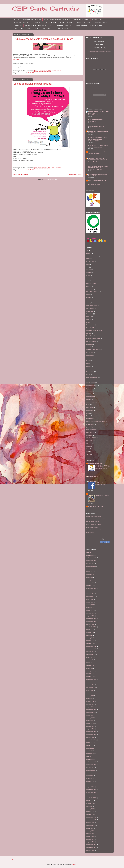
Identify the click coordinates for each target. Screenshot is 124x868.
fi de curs (89, 366)
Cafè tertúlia (90, 289)
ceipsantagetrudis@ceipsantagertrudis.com (99, 52)
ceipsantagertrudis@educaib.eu (99, 49)
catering (89, 303)
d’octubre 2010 (90, 795)
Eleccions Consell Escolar (93, 339)
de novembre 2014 (91, 682)
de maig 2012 (90, 748)
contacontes (90, 311)
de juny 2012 (90, 745)
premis (88, 413)
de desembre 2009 (91, 817)
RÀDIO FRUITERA (47, 29)
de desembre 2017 (91, 588)
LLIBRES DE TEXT (98, 19)
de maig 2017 (90, 605)
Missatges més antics (74, 175)
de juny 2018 (90, 572)
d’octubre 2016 (90, 624)
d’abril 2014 (89, 699)
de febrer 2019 (90, 552)
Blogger (74, 864)
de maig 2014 (90, 696)
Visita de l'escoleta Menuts (95, 147)
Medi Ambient (90, 397)
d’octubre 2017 (90, 594)
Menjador (89, 399)
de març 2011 (90, 781)
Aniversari (89, 278)
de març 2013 (90, 723)
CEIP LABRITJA (93, 481)
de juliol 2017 (90, 599)
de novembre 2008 (91, 847)
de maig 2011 (90, 776)
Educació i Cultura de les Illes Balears (97, 530)
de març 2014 (90, 701)
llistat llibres (89, 391)
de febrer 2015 (90, 674)
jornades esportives (92, 386)
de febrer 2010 (90, 812)
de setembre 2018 (91, 566)
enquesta (89, 347)
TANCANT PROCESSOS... (95, 154)
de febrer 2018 (90, 583)
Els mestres (90, 344)
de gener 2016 (90, 643)
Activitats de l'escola (92, 256)
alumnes (89, 272)
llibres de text (90, 388)
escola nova (90, 352)
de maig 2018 (90, 574)
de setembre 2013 (91, 712)
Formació (89, 369)
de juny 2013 (90, 715)
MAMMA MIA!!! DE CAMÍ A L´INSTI (98, 152)
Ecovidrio (89, 333)
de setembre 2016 (91, 627)
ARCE (88, 281)
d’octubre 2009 (90, 823)
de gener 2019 (90, 555)
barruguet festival (91, 284)
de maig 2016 (90, 632)
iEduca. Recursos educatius (94, 516)
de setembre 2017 (91, 597)
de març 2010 (90, 809)
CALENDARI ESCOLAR (100, 22)
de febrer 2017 (90, 613)
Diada (88, 322)
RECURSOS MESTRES (66, 22)
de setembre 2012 (91, 740)
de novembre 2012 (91, 734)
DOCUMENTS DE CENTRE (81, 19)
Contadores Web (105, 544)
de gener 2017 (90, 616)
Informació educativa (92, 377)
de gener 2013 (90, 729)
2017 (88, 250)
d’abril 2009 (89, 834)
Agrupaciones (90, 261)
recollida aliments (91, 430)
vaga (88, 452)
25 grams (89, 253)
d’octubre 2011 (90, 767)
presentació (89, 419)
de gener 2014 (90, 707)
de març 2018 (90, 580)
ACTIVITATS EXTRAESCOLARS (32, 19)
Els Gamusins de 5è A (95, 184)
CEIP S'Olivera (90, 533)
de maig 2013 (90, 718)
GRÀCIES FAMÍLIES (94, 141)
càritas (88, 295)
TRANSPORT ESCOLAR (83, 22)
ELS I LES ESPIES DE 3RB (96, 120)
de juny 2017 (90, 602)
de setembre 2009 (91, 825)
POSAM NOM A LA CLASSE (96, 169)
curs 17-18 (89, 317)
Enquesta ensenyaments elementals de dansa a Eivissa (43, 39)
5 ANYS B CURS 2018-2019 (96, 158)
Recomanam (90, 432)
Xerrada (89, 454)
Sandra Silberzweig (93, 115)
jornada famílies (91, 383)
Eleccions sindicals (91, 341)
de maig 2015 (90, 665)
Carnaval (89, 297)
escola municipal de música (94, 350)
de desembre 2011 (91, 762)
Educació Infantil (91, 336)
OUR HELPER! (92, 176)
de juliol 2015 (90, 660)
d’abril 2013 (89, 721)
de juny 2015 (90, 663)
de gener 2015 (90, 677)
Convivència (90, 314)
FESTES (89, 361)
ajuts (88, 267)
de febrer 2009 (90, 839)
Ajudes (88, 264)
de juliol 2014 (90, 690)
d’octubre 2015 (90, 652)
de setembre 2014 (91, 687)
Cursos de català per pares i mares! (33, 84)
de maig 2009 (90, 831)
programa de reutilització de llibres (96, 421)
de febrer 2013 (90, 726)
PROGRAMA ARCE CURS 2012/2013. (36, 25)
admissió (89, 259)
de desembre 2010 (91, 790)
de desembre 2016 (91, 619)
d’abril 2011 (89, 779)
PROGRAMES (90, 424)
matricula (89, 394)
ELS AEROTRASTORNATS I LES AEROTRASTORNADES (98, 138)
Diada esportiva (91, 325)
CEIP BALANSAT (93, 476)
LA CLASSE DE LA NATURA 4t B (98, 181)
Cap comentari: (57, 71)
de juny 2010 (90, 801)
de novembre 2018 (91, 561)
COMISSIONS (18, 25)
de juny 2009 (90, 828)
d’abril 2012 (89, 751)
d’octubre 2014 (90, 685)
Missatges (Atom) (52, 180)
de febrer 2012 (90, 756)
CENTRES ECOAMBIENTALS (64, 25)
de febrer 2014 (90, 704)
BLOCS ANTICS (37, 22)
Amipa (88, 275)
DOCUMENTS (90, 328)
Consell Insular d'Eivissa (93, 522)
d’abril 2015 (89, 668)
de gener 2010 (90, 814)
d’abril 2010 (89, 806)
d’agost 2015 (90, 657)
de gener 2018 (90, 585)
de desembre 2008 (91, 845)
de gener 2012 (90, 759)
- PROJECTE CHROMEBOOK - (22, 29)
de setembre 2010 (91, 798)
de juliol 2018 (90, 569)
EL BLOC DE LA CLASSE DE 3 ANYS (99, 146)
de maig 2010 (90, 803)
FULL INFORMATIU (51, 22)
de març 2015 (90, 671)
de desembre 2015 (91, 646)
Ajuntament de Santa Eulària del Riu (96, 519)
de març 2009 (90, 836)
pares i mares (90, 408)
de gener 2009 (90, 842)
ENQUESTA (17, 60)
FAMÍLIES (31, 73)
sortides (89, 446)
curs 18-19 (89, 319)
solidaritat (89, 443)
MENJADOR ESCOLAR (62, 29)
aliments (89, 270)
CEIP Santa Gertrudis (45, 8)
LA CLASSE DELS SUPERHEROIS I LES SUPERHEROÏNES (98, 167)
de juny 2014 (90, 693)
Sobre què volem (91, 441)
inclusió (88, 374)
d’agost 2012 (90, 743)
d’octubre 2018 (90, 563)
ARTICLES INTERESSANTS (22, 22)
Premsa (88, 416)
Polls (51, 25)
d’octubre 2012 (90, 737)
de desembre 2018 (91, 558)
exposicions (90, 355)
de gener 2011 (90, 787)
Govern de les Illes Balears (94, 524)
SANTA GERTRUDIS (92, 438)
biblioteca (89, 286)
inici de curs (90, 380)
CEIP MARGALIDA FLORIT (96, 507)
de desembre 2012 (91, 732)
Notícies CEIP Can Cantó (95, 464)
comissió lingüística (92, 306)
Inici (48, 175)
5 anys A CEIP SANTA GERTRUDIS (98, 131)
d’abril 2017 (89, 608)
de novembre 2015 (91, 649)
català (88, 300)
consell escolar (90, 308)
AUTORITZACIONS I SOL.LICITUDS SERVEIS (57, 19)
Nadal (88, 405)
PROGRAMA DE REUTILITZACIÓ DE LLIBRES (89, 25)
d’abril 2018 (89, 577)
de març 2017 (90, 610)
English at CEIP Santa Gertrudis (97, 174)
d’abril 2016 (89, 635)
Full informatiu (90, 372)
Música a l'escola (91, 402)
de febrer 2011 (90, 784)
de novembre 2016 (91, 621)
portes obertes (90, 410)
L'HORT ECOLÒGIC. (94, 494)
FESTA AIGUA (92, 133)
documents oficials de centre (94, 330)
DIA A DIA (16, 19)
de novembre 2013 (91, 710)
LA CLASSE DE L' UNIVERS (96, 126)
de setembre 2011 (91, 770)
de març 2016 (90, 638)
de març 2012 (90, 754)
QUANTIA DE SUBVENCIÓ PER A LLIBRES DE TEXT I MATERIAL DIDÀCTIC (103, 467)
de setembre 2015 (91, 654)
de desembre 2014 (91, 679)
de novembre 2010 (91, 792)
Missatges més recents (21, 175)
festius (88, 363)
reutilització (89, 435)
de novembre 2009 (91, 820)
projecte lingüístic (91, 427)
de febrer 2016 (90, 641)
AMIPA (37, 29)
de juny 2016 (90, 630)
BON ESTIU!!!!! (92, 121)
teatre (88, 449)
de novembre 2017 (91, 591)
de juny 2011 (90, 773)
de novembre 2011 (91, 765)
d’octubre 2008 (90, 850)
